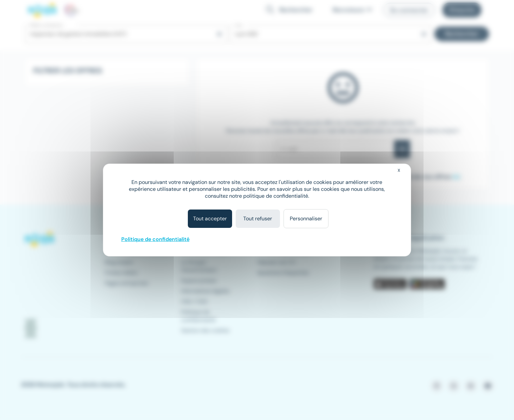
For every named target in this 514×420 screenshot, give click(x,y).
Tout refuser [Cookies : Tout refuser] (258, 219)
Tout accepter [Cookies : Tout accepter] (210, 219)
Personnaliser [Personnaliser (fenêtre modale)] (306, 219)
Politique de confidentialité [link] (155, 239)
